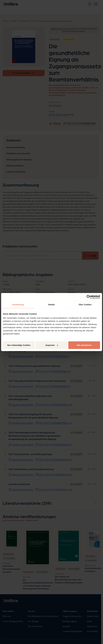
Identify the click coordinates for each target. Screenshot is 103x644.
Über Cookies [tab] (85, 304)
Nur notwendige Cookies (19, 345)
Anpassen (52, 345)
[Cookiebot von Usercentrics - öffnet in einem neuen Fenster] (89, 297)
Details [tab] (52, 304)
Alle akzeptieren (84, 345)
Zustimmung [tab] (18, 304)
